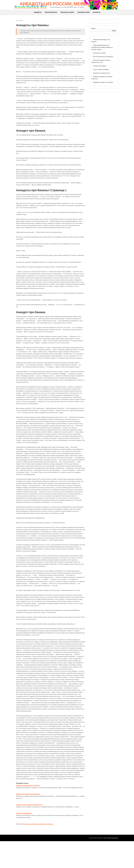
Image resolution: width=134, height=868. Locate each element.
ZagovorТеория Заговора (101, 69)
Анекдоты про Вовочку (26, 838)
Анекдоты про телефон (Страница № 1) (31, 830)
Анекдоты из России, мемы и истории (67, 4)
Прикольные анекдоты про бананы (30, 819)
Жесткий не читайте (100, 53)
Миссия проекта (51, 12)
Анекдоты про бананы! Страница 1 (30, 809)
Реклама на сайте (67, 12)
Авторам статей (83, 12)
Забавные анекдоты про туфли (103, 82)
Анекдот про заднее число (102, 73)
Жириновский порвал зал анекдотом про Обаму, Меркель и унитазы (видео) (102, 47)
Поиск (93, 28)
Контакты (97, 12)
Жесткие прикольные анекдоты (103, 57)
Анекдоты (38, 12)
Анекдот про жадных (100, 66)
